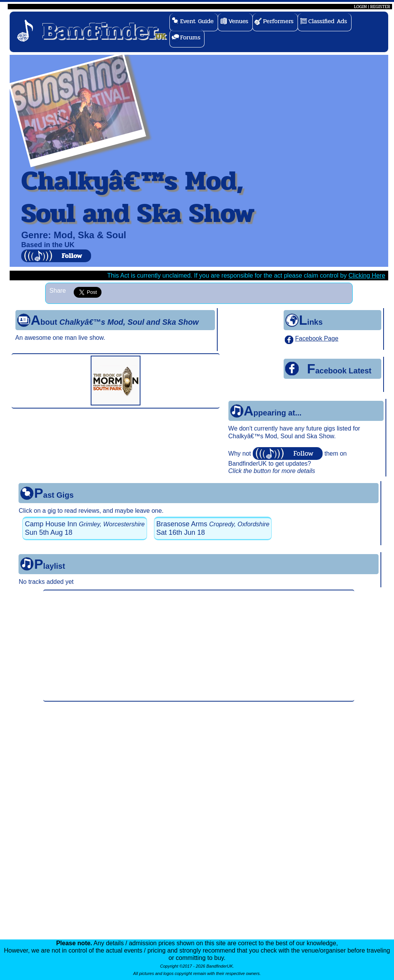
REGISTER (380, 7)
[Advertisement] (199, 646)
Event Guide (197, 21)
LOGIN (360, 7)
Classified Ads (328, 21)
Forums (190, 37)
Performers (278, 21)
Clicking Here (367, 276)
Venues (238, 21)
